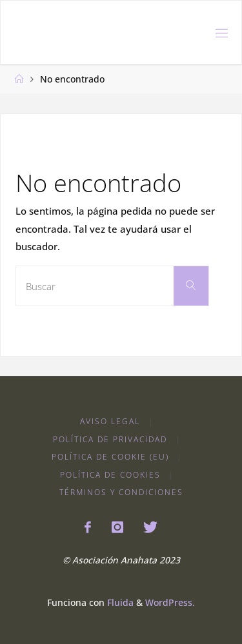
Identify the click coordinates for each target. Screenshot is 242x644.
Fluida (119, 602)
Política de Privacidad (110, 439)
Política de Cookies (110, 475)
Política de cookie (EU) (110, 457)
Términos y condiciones (121, 492)
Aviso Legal (110, 421)
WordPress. (170, 602)
